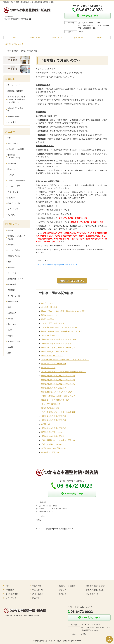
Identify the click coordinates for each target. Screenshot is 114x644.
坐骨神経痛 (12, 284)
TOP (14, 38)
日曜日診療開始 (47, 319)
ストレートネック (15, 341)
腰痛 (9, 353)
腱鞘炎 (10, 319)
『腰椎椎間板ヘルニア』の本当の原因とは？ (59, 440)
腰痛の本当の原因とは (50, 452)
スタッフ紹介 (13, 192)
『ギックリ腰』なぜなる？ (52, 444)
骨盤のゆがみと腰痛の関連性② (54, 428)
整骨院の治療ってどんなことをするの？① (58, 384)
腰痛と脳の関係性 (48, 368)
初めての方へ (36, 38)
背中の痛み (12, 324)
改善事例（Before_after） (14, 156)
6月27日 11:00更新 (16, 149)
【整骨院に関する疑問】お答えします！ (57, 343)
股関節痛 (11, 290)
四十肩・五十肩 (14, 296)
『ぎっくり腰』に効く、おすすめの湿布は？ (59, 412)
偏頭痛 (10, 230)
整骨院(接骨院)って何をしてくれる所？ (57, 392)
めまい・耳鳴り (14, 250)
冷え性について (47, 303)
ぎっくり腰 (12, 273)
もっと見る (12, 122)
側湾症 (14, 51)
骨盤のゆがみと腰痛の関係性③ (54, 420)
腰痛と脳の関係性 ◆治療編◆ (54, 364)
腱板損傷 (11, 245)
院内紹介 (11, 198)
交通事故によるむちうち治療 (16, 237)
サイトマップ (13, 209)
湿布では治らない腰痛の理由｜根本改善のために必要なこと (65, 311)
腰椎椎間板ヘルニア (15, 279)
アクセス (100, 38)
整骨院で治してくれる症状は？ (54, 388)
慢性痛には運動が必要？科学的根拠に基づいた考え (62, 331)
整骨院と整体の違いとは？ (52, 356)
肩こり (10, 330)
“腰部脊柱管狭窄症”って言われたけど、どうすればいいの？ (65, 360)
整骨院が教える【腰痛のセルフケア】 (56, 352)
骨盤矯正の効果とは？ (50, 335)
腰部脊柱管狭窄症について (52, 432)
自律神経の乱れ (14, 256)
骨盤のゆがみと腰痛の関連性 (53, 436)
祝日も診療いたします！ (51, 315)
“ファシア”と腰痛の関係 (51, 404)
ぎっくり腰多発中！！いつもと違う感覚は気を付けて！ (63, 372)
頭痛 (9, 262)
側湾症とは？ (47, 424)
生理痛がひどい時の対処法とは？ (55, 448)
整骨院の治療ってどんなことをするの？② (58, 380)
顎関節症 (11, 267)
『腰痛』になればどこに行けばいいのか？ (58, 396)
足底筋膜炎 (12, 313)
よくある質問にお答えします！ (54, 323)
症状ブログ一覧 (14, 203)
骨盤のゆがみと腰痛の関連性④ (54, 416)
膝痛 (9, 307)
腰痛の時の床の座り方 (50, 408)
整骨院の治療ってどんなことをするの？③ (58, 376)
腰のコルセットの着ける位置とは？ (55, 400)
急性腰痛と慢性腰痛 (49, 307)
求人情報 (11, 215)
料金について (57, 38)
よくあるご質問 (14, 186)
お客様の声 (78, 38)
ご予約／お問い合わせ (14, 44)
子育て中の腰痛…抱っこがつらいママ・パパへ (60, 327)
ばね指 (10, 347)
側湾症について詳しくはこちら (72, 281)
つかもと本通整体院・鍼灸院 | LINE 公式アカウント (57, 264)
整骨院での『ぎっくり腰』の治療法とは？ (58, 347)
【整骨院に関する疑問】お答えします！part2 (59, 339)
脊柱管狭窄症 (13, 301)
